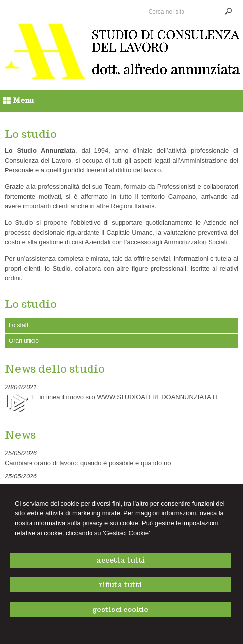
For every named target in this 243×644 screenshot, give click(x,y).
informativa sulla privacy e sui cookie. (87, 523)
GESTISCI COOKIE (120, 609)
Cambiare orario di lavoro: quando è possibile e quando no (88, 463)
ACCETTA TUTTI (121, 560)
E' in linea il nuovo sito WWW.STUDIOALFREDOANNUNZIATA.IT (125, 397)
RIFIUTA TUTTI (120, 585)
